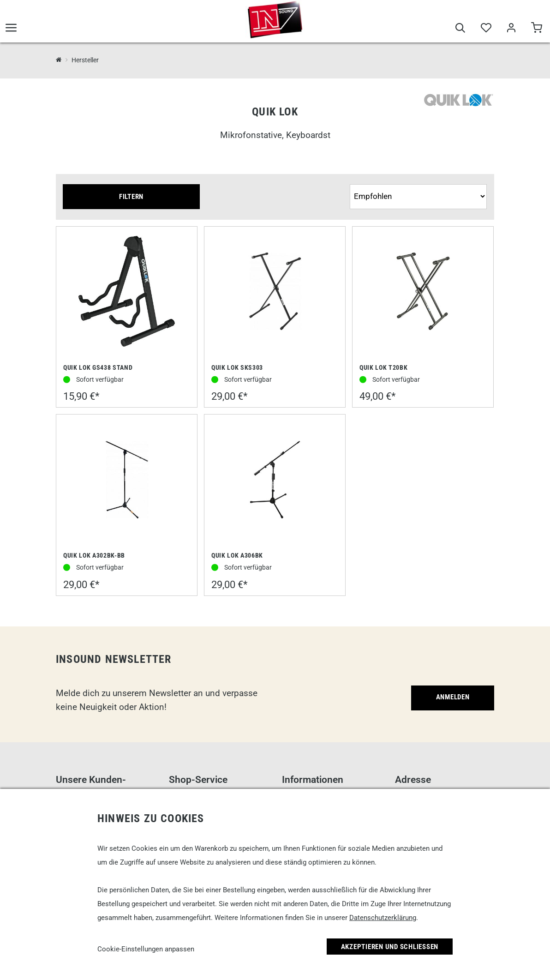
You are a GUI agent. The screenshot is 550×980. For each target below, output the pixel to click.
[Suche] (460, 29)
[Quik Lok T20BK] (423, 292)
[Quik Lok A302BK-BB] (127, 481)
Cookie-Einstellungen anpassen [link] (146, 949)
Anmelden (453, 697)
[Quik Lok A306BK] (275, 481)
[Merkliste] (486, 29)
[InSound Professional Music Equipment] (59, 60)
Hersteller (85, 60)
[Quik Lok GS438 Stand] (127, 292)
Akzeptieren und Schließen (390, 947)
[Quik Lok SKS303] (275, 292)
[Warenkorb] (536, 29)
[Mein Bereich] (511, 29)
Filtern (131, 197)
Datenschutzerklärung (383, 918)
